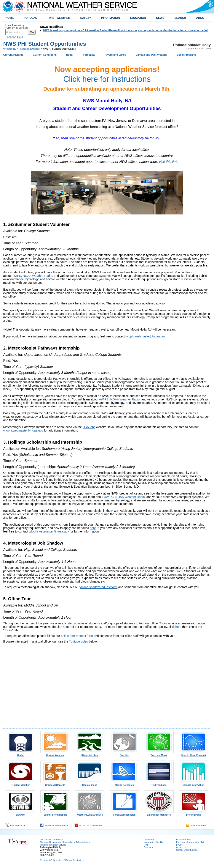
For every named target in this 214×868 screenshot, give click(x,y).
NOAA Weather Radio (38, 276)
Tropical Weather (21, 784)
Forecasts (89, 55)
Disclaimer (149, 840)
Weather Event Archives (90, 814)
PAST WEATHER (59, 18)
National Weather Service (53, 845)
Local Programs (187, 55)
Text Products (159, 784)
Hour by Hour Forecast (193, 754)
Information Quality (153, 842)
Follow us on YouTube (88, 825)
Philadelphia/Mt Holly (30, 49)
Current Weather (55, 754)
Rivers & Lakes (90, 754)
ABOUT (201, 18)
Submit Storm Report (55, 814)
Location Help (14, 37)
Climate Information (193, 784)
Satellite (124, 754)
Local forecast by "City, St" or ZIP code (17, 27)
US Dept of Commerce (52, 840)
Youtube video (78, 641)
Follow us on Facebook (54, 825)
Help (146, 845)
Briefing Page (193, 814)
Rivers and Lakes (115, 55)
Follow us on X (15, 825)
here (93, 528)
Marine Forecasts (124, 784)
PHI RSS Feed (196, 825)
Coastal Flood (90, 784)
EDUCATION (138, 18)
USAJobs (89, 427)
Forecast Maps (159, 754)
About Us (181, 847)
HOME (10, 18)
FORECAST (31, 18)
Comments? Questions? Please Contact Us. (62, 860)
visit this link (168, 162)
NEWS (160, 18)
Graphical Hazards (55, 784)
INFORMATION (111, 18)
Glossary (148, 847)
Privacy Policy (183, 840)
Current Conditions (45, 55)
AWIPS (16, 276)
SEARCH (180, 18)
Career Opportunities (187, 850)
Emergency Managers (159, 814)
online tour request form (77, 636)
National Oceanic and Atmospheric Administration (65, 842)
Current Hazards (13, 55)
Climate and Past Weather (151, 55)
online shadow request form (99, 587)
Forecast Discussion (124, 814)
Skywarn (21, 814)
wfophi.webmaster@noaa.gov (146, 336)
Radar (70, 55)
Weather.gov (10, 49)
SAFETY (85, 18)
